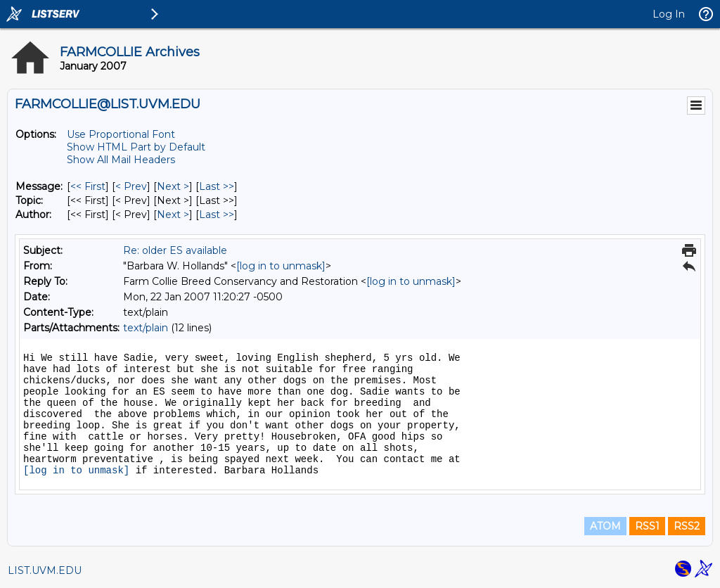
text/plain (146, 328)
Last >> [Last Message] (217, 186)
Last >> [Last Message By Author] (217, 215)
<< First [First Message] (88, 186)
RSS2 (687, 526)
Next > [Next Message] (173, 186)
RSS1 (647, 526)
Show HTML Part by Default (136, 147)
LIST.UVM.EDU (45, 570)
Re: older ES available (175, 250)
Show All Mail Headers (121, 160)
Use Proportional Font (121, 134)
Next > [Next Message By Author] (173, 215)
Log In (669, 14)
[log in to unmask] (281, 266)
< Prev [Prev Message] (131, 186)
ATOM (605, 526)
